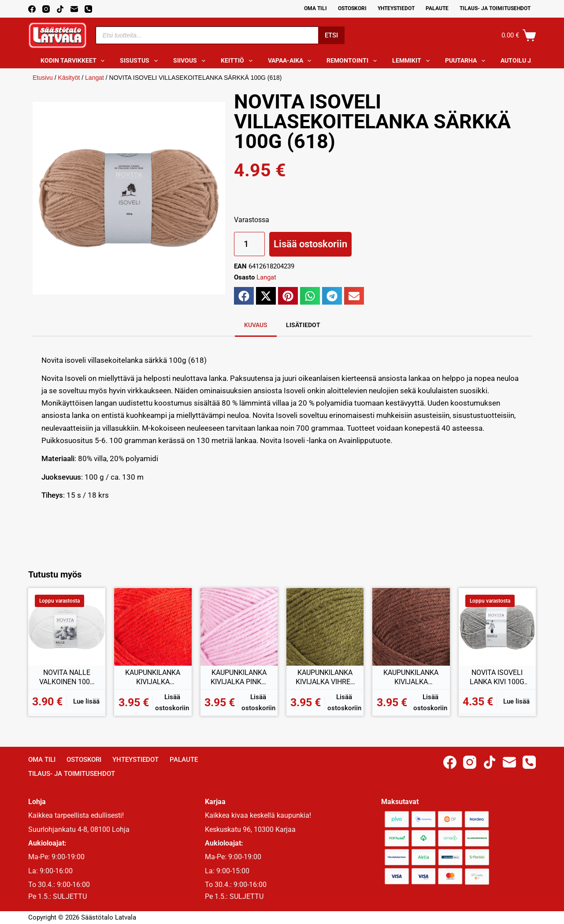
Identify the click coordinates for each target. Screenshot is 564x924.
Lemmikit (413, 61)
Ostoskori (352, 8)
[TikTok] (60, 9)
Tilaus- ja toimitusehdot (495, 8)
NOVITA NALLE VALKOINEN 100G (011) (67, 678)
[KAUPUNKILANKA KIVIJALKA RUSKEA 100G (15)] (411, 627)
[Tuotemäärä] (249, 244)
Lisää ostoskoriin (310, 244)
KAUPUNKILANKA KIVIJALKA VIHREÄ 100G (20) (325, 678)
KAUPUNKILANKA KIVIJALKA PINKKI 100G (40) (239, 678)
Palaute (437, 8)
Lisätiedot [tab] (303, 325)
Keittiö (238, 61)
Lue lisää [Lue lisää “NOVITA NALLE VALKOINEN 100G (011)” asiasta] (86, 701)
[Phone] (88, 9)
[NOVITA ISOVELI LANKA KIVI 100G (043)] (497, 627)
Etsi (331, 35)
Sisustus (141, 61)
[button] (244, 296)
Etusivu (43, 78)
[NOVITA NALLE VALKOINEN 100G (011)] (67, 627)
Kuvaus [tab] (256, 325)
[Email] (74, 9)
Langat (95, 78)
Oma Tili (315, 8)
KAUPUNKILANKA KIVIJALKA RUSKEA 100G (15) (411, 678)
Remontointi (353, 61)
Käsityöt (69, 78)
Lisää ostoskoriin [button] (172, 702)
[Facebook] (32, 9)
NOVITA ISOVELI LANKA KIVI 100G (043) (497, 678)
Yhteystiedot (396, 8)
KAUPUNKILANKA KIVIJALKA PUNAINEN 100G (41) (153, 678)
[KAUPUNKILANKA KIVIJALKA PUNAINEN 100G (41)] (153, 627)
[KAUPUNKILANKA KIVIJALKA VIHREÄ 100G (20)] (325, 627)
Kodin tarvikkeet (74, 61)
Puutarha (467, 61)
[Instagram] (46, 9)
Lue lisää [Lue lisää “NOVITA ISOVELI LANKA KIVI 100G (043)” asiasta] (516, 701)
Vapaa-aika (291, 61)
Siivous (191, 61)
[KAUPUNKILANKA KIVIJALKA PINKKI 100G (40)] (239, 627)
